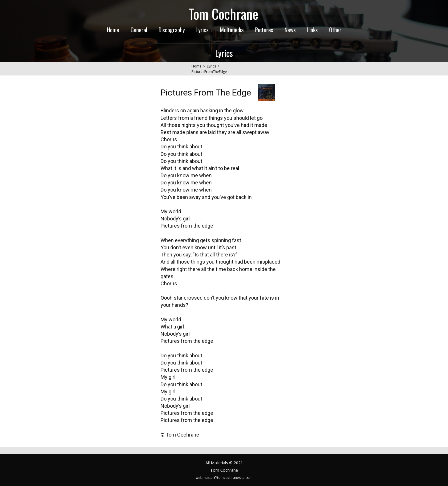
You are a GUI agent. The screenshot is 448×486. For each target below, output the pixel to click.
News (290, 30)
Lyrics (202, 30)
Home (113, 30)
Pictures (264, 30)
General (139, 30)
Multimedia (232, 30)
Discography (172, 30)
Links (312, 30)
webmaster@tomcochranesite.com (224, 478)
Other (335, 30)
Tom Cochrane (223, 14)
